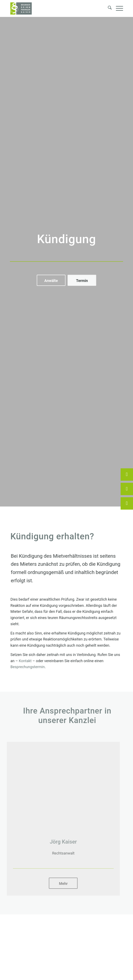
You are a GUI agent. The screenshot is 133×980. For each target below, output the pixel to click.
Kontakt (23, 661)
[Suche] (108, 8)
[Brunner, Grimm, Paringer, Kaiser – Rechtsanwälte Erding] (55, 8)
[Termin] (82, 280)
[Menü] (117, 8)
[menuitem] (108, 8)
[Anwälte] (51, 280)
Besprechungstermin (25, 667)
